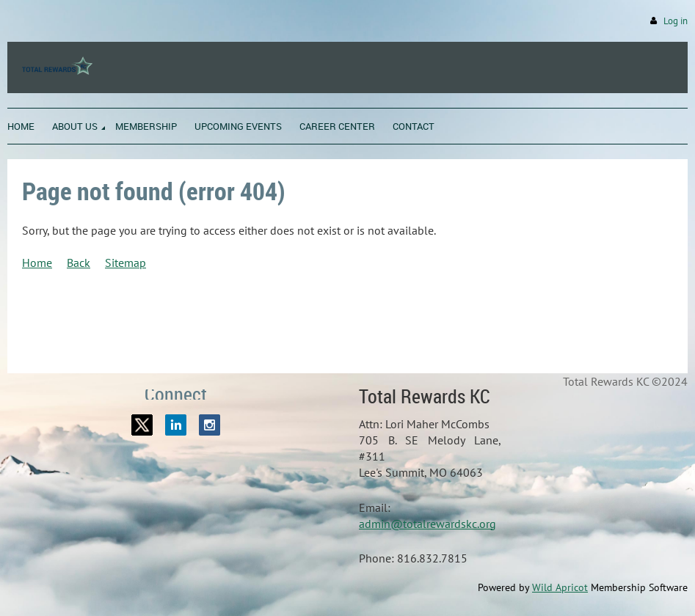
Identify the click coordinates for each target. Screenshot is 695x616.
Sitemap (125, 263)
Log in (676, 21)
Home (37, 263)
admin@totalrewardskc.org (427, 524)
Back (79, 263)
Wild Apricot (560, 587)
